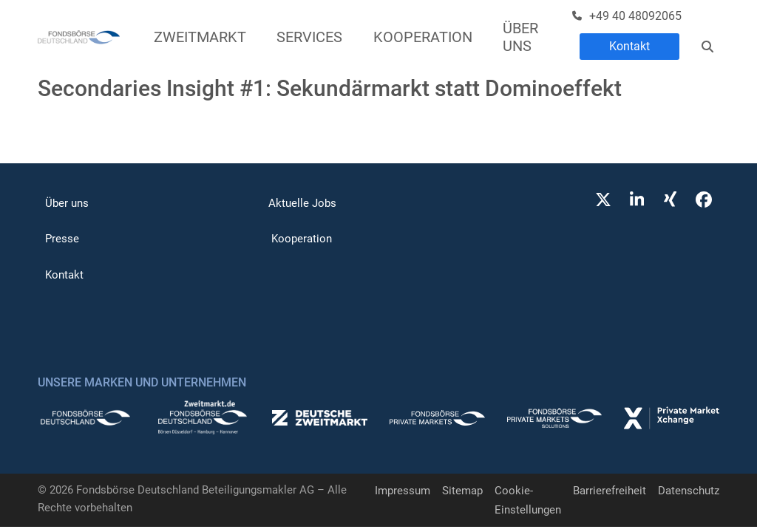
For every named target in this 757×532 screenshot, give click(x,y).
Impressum (403, 491)
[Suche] (707, 47)
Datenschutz (689, 491)
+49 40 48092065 (635, 16)
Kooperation (302, 239)
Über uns (67, 203)
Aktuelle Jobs (302, 203)
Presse (62, 239)
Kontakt (629, 46)
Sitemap (462, 491)
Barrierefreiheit (610, 491)
